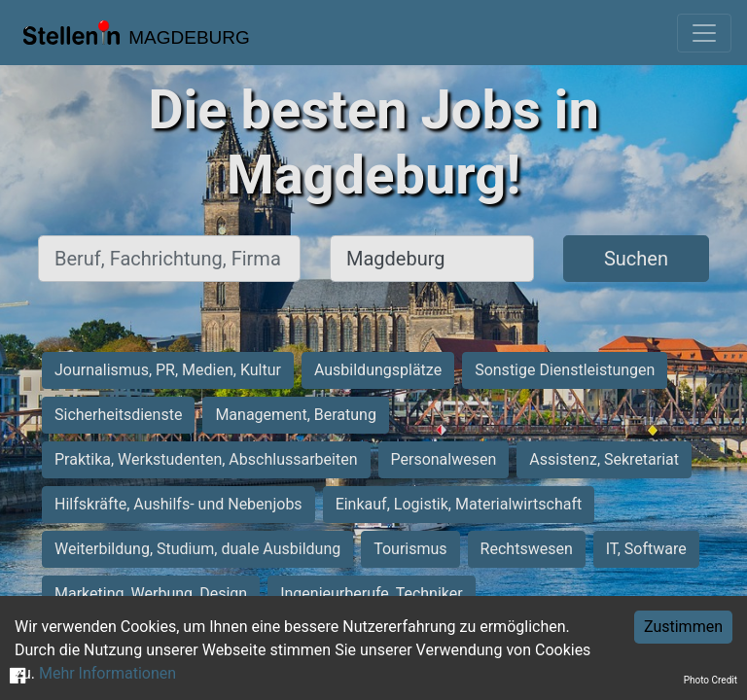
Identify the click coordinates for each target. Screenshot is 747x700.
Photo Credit (711, 680)
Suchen (636, 259)
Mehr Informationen (107, 673)
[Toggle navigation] (704, 33)
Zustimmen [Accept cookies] (683, 627)
